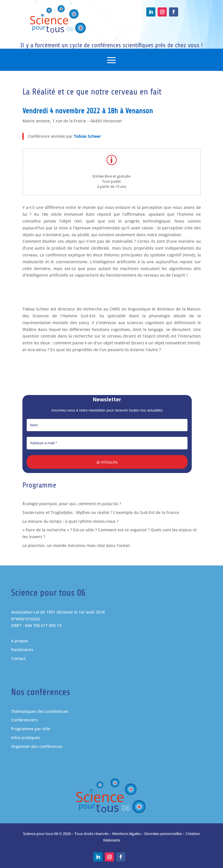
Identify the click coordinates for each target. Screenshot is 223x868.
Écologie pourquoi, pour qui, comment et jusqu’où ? (72, 504)
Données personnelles (163, 834)
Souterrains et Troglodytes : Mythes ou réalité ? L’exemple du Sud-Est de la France (101, 512)
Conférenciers (24, 720)
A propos (20, 641)
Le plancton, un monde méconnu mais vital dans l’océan (76, 545)
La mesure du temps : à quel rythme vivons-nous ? (70, 521)
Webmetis (112, 840)
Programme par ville (31, 729)
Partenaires (22, 650)
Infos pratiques (26, 738)
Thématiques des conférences (40, 711)
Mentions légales (126, 834)
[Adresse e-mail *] (107, 443)
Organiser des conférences (37, 746)
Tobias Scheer (87, 138)
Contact (18, 658)
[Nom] (107, 425)
